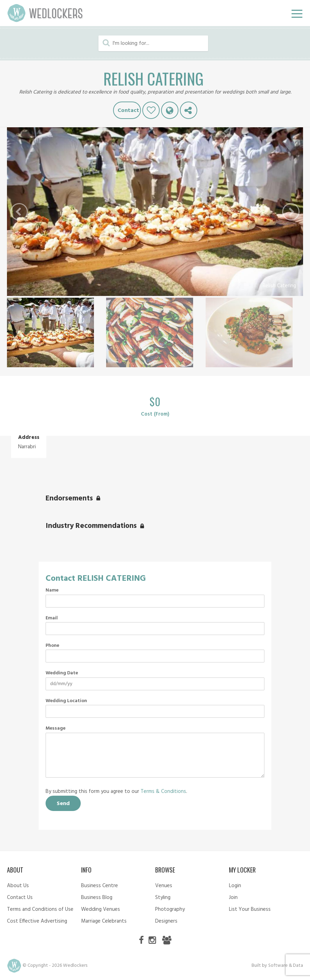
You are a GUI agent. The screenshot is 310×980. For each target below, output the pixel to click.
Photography (170, 909)
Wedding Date (62, 673)
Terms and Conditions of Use (40, 909)
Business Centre (100, 886)
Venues (164, 886)
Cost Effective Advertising (37, 921)
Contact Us (20, 898)
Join (233, 898)
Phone (52, 646)
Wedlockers (45, 13)
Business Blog (97, 898)
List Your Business (250, 909)
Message (55, 729)
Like (151, 110)
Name (52, 591)
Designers (166, 921)
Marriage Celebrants (104, 921)
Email (52, 618)
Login (235, 886)
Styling (163, 898)
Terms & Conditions (163, 792)
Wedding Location (66, 701)
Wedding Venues (101, 909)
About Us (18, 886)
